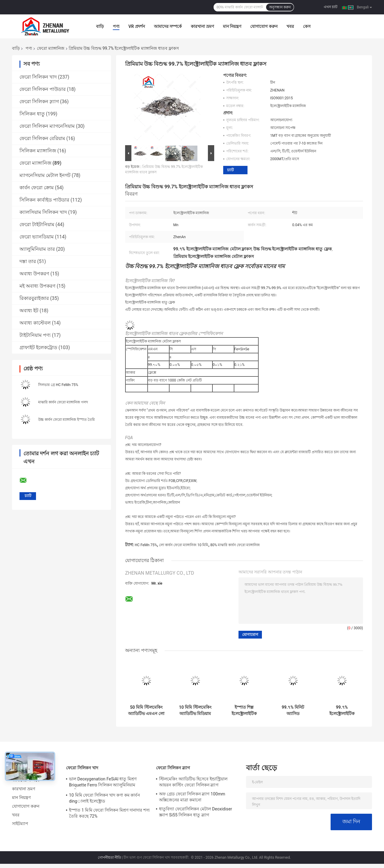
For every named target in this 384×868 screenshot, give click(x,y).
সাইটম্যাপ (20, 824)
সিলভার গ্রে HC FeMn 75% (58, 385)
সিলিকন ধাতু (32, 114)
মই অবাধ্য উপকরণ (37, 286)
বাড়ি (100, 26)
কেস (307, 26)
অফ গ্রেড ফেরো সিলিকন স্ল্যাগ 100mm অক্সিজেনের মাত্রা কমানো (192, 797)
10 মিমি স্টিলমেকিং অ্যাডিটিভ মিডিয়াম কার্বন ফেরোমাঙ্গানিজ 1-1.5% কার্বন (195, 711)
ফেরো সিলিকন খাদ (38, 77)
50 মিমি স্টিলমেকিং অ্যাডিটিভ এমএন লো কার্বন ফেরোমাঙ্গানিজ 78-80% (146, 711)
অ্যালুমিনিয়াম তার (37, 249)
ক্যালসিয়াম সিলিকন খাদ (43, 212)
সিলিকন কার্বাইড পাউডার (44, 200)
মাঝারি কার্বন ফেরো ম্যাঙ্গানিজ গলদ (63, 402)
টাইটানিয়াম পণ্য (35, 335)
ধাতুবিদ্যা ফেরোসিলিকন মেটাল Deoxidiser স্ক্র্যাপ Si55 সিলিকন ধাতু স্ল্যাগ (196, 812)
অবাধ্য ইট (29, 311)
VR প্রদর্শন (137, 26)
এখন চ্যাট (331, 7)
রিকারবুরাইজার (34, 298)
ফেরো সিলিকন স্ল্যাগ (39, 102)
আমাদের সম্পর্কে (168, 26)
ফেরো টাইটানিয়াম (37, 224)
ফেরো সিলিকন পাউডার (43, 89)
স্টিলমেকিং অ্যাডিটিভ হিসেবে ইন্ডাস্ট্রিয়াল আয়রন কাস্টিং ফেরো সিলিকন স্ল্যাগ (193, 782)
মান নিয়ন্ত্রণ (232, 26)
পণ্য (116, 26)
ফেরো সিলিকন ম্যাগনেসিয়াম (47, 126)
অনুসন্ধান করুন (280, 7)
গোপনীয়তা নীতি (109, 858)
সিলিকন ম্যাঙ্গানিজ (38, 151)
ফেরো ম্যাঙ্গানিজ (51, 48)
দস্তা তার (28, 261)
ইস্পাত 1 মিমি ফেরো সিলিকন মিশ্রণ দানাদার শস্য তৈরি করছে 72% (109, 813)
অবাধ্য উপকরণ (34, 274)
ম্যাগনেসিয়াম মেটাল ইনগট (45, 175)
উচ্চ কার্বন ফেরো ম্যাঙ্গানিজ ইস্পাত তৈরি (66, 420)
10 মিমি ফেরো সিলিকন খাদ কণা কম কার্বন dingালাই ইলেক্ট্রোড (104, 798)
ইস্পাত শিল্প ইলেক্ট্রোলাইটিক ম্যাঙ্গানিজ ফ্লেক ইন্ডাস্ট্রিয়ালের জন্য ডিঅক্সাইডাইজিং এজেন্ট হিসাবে (244, 711)
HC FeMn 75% (146, 545)
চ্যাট (230, 170)
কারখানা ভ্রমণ (202, 26)
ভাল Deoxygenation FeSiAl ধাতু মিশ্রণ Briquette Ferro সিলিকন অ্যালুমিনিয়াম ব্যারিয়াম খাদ (103, 783)
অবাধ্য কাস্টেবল (35, 323)
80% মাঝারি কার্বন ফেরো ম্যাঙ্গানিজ (235, 545)
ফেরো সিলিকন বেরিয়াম (42, 138)
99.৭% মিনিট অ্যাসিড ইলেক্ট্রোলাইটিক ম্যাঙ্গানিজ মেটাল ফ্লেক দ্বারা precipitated (293, 711)
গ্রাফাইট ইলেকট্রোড (38, 347)
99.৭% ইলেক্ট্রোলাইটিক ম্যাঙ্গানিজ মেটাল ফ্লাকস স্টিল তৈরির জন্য (342, 711)
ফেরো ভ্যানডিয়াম (37, 237)
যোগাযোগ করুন (264, 26)
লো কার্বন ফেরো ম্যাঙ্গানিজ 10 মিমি (184, 545)
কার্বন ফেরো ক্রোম (37, 188)
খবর (290, 26)
